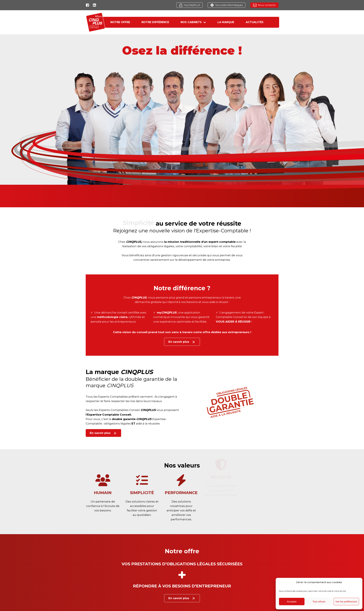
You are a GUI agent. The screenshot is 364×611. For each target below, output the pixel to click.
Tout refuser (319, 602)
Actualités (255, 22)
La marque (226, 22)
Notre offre (120, 22)
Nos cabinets (193, 22)
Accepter (292, 602)
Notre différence (155, 22)
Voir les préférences (346, 602)
